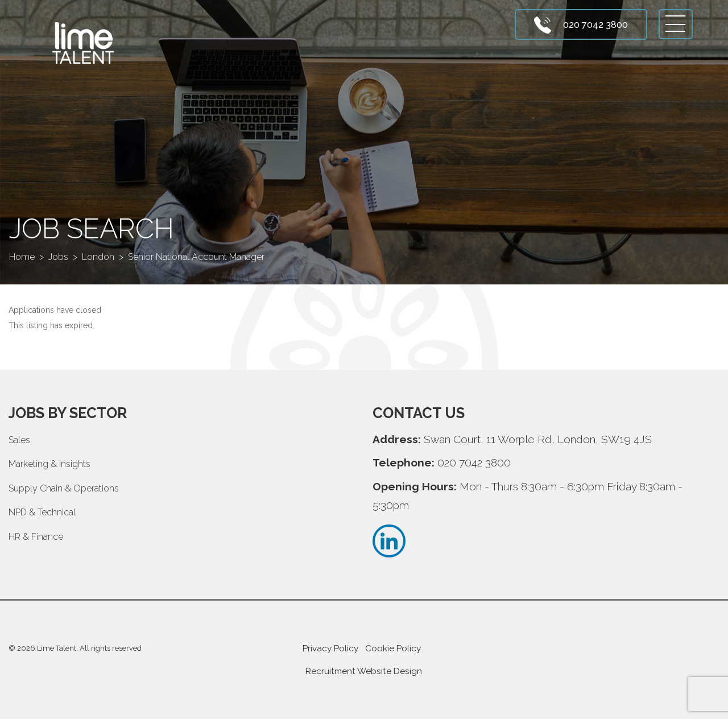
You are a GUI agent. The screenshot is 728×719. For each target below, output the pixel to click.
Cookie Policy (393, 648)
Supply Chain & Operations (64, 488)
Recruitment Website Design (364, 671)
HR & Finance (36, 537)
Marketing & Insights (49, 464)
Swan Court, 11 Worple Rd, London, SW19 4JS (538, 439)
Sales (19, 440)
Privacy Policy (330, 648)
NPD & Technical (42, 512)
